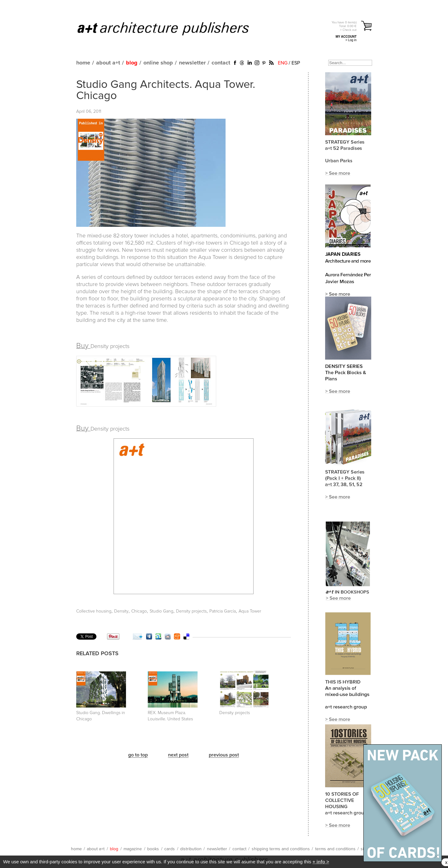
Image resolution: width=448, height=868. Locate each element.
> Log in (351, 40)
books (153, 849)
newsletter (192, 63)
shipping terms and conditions (281, 849)
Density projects (191, 611)
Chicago (139, 611)
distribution (191, 849)
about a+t (108, 63)
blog (132, 63)
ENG (283, 63)
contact (221, 63)
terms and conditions (335, 849)
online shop (158, 63)
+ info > (321, 862)
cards (170, 849)
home (83, 63)
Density (121, 611)
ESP (296, 63)
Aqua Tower (250, 611)
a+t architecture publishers (171, 28)
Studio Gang (161, 611)
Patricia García (223, 611)
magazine (133, 849)
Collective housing (94, 611)
